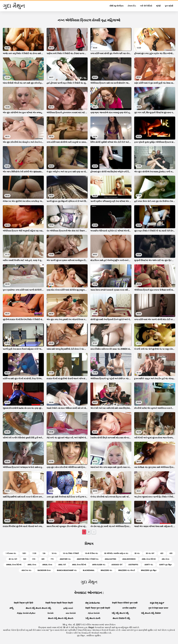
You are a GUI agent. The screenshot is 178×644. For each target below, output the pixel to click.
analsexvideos (129, 559)
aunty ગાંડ (149, 565)
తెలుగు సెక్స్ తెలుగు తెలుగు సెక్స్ (38, 608)
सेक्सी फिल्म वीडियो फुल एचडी (125, 603)
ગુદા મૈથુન (81, 635)
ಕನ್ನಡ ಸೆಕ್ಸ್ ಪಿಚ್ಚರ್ (157, 603)
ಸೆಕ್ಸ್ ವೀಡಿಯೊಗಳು (93, 603)
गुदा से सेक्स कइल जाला (158, 608)
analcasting (110, 559)
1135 (34, 553)
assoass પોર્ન (117, 565)
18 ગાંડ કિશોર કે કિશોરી (71, 553)
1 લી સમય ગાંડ (11, 553)
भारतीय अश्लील (129, 608)
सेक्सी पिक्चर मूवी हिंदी (24, 603)
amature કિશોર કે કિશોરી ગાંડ (88, 559)
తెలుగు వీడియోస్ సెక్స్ (121, 618)
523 (25, 559)
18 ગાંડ (54, 553)
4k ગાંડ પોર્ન (13, 559)
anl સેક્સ (165, 559)
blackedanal (89, 570)
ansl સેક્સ (32, 565)
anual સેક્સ (47, 565)
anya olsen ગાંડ (99, 565)
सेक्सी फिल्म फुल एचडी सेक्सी (98, 608)
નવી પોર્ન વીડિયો (146, 6)
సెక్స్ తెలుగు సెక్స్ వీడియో (151, 613)
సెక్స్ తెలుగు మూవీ (93, 618)
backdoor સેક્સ (44, 570)
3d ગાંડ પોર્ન (150, 553)
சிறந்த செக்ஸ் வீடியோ (26, 613)
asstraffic (133, 565)
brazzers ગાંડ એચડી (127, 570)
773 (52, 559)
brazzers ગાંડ (106, 570)
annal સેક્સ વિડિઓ (14, 565)
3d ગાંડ (137, 553)
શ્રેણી (158, 6)
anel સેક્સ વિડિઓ (149, 559)
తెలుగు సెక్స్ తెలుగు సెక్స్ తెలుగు (61, 618)
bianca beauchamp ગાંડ (67, 570)
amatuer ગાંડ (65, 559)
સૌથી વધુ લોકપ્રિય (116, 6)
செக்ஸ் (50, 613)
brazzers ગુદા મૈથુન (149, 570)
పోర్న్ (12, 608)
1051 (24, 553)
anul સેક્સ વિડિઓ (79, 565)
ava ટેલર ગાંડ (26, 570)
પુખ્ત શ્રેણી (169, 6)
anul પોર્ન (62, 565)
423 (162, 553)
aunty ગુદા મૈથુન (165, 565)
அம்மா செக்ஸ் (94, 613)
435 (171, 553)
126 (44, 553)
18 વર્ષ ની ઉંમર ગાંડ (92, 553)
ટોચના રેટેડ (132, 6)
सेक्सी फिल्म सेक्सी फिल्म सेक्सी (59, 603)
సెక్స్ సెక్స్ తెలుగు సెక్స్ (120, 613)
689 (43, 559)
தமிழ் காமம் (68, 608)
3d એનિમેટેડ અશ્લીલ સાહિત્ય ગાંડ (116, 553)
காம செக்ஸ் (71, 613)
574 (34, 559)
